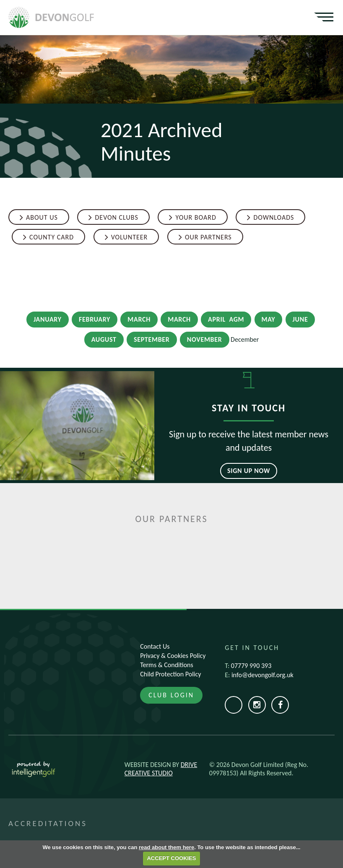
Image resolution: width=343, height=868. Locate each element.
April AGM (226, 319)
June (300, 319)
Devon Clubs (116, 217)
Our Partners (208, 237)
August (104, 339)
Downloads (274, 217)
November (205, 339)
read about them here (166, 847)
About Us (42, 217)
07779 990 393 (251, 666)
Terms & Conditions (167, 665)
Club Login (171, 695)
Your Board (196, 217)
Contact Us (155, 646)
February (95, 319)
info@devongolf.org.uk (262, 675)
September (152, 339)
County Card (52, 237)
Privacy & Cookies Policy (173, 656)
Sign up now (249, 471)
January (48, 319)
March (139, 319)
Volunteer (130, 237)
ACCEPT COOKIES (171, 858)
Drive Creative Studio (161, 769)
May (269, 319)
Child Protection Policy (170, 674)
